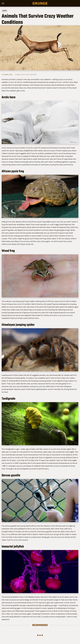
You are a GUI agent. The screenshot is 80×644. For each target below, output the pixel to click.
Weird (4, 10)
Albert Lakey (8, 75)
